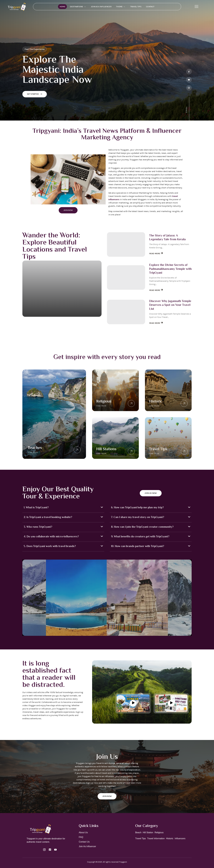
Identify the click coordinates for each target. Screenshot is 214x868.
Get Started (35, 94)
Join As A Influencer (101, 7)
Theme (121, 7)
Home (62, 7)
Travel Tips (136, 7)
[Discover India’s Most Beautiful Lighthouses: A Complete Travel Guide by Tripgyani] (62, 289)
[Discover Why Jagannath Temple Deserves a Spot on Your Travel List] (126, 312)
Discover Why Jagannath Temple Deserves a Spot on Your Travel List (170, 305)
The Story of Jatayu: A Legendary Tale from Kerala (167, 238)
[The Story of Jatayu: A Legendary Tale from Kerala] (126, 244)
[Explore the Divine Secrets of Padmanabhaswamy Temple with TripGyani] (126, 277)
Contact (150, 7)
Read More (29, 329)
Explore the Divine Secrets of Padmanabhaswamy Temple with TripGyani (170, 269)
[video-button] (133, 703)
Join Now (68, 210)
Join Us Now (151, 493)
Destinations (78, 7)
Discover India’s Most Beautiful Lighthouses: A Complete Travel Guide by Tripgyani (61, 321)
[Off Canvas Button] (197, 7)
